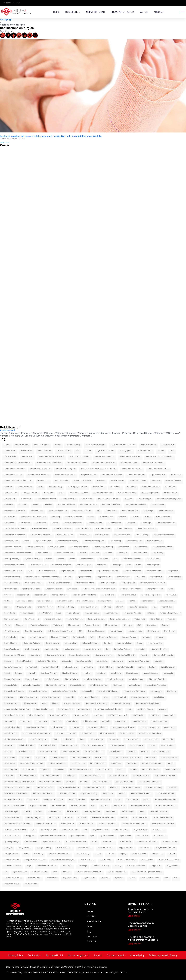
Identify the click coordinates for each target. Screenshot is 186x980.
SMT (85, 830)
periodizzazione (11, 733)
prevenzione (10, 763)
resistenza (172, 787)
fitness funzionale (24, 607)
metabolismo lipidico (38, 691)
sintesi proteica (67, 824)
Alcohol (161, 451)
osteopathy (169, 715)
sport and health (107, 836)
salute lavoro (119, 806)
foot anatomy (45, 613)
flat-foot (107, 607)
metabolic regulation (32, 685)
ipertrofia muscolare (13, 667)
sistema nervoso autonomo (134, 824)
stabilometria (108, 842)
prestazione (100, 757)
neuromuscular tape (43, 709)
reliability (114, 787)
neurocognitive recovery (96, 703)
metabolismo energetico (156, 685)
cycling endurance (33, 559)
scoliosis (39, 812)
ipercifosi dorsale (84, 661)
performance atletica (97, 727)
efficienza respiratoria (85, 583)
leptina (152, 667)
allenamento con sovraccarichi (160, 457)
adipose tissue (168, 445)
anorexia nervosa (25, 487)
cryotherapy (158, 553)
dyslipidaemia (156, 577)
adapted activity (73, 445)
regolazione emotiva (44, 787)
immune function (130, 637)
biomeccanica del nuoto (15, 511)
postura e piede (168, 745)
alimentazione (10, 457)
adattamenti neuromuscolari (123, 445)
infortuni (108, 643)
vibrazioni (105, 878)
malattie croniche (70, 673)
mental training (72, 679)
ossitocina (154, 715)
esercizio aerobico (60, 595)
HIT (81, 631)
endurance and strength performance (99, 589)
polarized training (27, 745)
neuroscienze (84, 709)
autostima (9, 505)
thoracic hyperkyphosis (169, 860)
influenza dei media (90, 643)
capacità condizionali (73, 523)
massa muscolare (151, 673)
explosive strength (85, 601)
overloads (57, 721)
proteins (133, 769)
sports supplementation (76, 842)
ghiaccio (171, 619)
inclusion (147, 637)
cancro (55, 523)
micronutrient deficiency (108, 691)
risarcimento (132, 800)
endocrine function (54, 589)
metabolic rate (11, 685)
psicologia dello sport (51, 775)
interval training (24, 661)
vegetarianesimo (70, 878)
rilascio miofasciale (77, 800)
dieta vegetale (153, 565)
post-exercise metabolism (93, 745)
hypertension (153, 631)
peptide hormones (159, 721)
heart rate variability (33, 631)
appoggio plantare (30, 493)
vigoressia (119, 878)
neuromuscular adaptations (147, 703)
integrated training (122, 649)
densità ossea (153, 559)
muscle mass (159, 697)
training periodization (136, 866)
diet (129, 565)
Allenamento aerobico (105, 457)
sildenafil (123, 818)
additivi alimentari (149, 445)
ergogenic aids (41, 595)
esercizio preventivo (128, 595)
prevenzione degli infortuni (32, 763)
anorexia (8, 487)
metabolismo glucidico (14, 691)
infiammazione (53, 643)
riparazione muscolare (100, 800)
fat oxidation (148, 601)
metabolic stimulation (55, 685)
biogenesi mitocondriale (136, 505)
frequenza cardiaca (133, 613)
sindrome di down (140, 818)
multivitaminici (120, 697)
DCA (115, 559)
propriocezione (29, 769)
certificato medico (65, 535)
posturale (132, 751)
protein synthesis (104, 769)
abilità (7, 445)
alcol (172, 451)
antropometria (11, 493)
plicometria (168, 739)
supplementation (127, 848)
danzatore (104, 559)
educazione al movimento (59, 583)
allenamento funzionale (40, 469)
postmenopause (136, 745)
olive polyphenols (36, 715)
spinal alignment (77, 836)
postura (152, 745)
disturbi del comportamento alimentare (43, 577)
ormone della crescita (59, 715)
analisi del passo (117, 481)
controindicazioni (155, 541)
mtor (106, 697)
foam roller (167, 607)
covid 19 (82, 553)
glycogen (128, 625)
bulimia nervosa (106, 517)
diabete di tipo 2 (84, 565)
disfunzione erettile (154, 571)
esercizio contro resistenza (85, 595)
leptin (141, 667)
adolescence (10, 451)
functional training (53, 619)
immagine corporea (108, 637)
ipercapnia (66, 661)
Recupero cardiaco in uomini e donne (141, 924)
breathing (56, 517)
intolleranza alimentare (46, 661)
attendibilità (26, 499)
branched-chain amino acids (34, 517)
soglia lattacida (141, 830)
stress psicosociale (106, 848)
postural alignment (25, 751)
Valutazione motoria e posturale (89, 872)
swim (26, 854)
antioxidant (132, 487)
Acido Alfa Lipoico (42, 445)
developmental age (38, 565)
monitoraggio (156, 691)
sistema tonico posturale (15, 830)
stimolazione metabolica (147, 842)
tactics (98, 854)
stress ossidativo (85, 848)
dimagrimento (86, 571)
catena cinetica (103, 529)
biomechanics (37, 511)
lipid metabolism (168, 667)
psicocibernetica (172, 769)
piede (55, 739)
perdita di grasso (58, 727)
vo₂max (132, 878)
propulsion (45, 769)
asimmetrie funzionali (103, 493)
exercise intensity (64, 601)
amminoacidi (43, 481)
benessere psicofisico (111, 505)
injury (140, 643)
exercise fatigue (45, 601)
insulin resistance (12, 649)
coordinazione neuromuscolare (18, 553)
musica (55, 703)
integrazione (35, 655)
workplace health (12, 884)
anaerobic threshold (83, 481)
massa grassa (132, 673)
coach (26, 541)
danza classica (87, 559)
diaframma (101, 565)
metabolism (118, 685)
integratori (141, 649)
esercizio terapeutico (151, 595)
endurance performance (131, 589)
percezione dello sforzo (35, 727)
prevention (151, 757)
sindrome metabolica (163, 818)
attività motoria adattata (109, 499)
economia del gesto (34, 583)
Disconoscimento (116, 955)
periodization (170, 727)
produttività (132, 763)
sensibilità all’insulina (159, 812)
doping (68, 577)
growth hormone (12, 631)
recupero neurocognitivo (149, 781)
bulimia (91, 517)
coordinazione (141, 547)
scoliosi (27, 812)
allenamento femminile (14, 469)
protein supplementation (81, 769)
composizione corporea (94, 541)
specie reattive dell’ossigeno (52, 836)
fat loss (120, 601)
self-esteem (111, 812)
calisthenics (25, 523)
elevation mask (11, 589)
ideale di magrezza (38, 637)
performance (76, 727)
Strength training (44, 848)
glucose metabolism (39, 625)
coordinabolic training (103, 547)
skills (33, 830)
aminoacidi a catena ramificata (18, 481)
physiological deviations (14, 739)
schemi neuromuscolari (166, 806)
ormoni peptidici (81, 715)
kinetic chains (106, 667)
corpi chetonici (43, 553)
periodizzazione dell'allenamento (37, 733)
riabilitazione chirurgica (141, 794)
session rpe (54, 818)
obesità (163, 709)
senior (142, 812)
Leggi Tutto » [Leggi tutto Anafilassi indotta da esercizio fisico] (135, 916)
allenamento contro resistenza (18, 463)
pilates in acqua (97, 739)
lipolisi (7, 673)
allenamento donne (129, 463)
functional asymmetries (170, 613)
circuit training (142, 535)
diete (30, 571)
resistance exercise (132, 787)
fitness (7, 607)
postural (8, 751)
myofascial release (72, 703)
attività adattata (69, 499)
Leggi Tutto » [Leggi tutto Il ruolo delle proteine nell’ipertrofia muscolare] (135, 944)
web (167, 878)
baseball (49, 505)
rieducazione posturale (54, 800)
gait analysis (140, 619)
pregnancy (41, 757)
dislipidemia (173, 571)
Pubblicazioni (7, 430)
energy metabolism (155, 589)
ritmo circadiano (78, 806)
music (44, 703)
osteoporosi (25, 721)
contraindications (134, 541)
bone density (10, 517)
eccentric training (12, 583)
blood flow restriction (58, 511)
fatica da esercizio (167, 601)
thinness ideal (147, 860)
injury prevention (155, 643)
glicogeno (20, 625)
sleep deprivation (48, 830)
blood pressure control (82, 511)
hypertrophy (170, 631)
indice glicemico (11, 643)
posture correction (161, 751)
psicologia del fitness (27, 775)
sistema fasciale (86, 824)
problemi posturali (98, 763)
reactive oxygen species (50, 781)
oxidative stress (90, 721)
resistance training (154, 787)
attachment (10, 499)
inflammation (71, 643)
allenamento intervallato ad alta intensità (99, 469)
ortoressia (98, 715)
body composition (130, 511)
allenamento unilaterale (65, 475)
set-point (68, 818)
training (118, 866)
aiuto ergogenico (145, 451)
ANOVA (40, 487)
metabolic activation (93, 679)
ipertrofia (159, 661)
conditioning (115, 541)
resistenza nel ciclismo (43, 794)
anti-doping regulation (78, 487)
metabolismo (134, 685)
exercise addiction (25, 601)
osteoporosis (41, 721)
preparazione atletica (81, 757)
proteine (121, 769)
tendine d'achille (12, 860)
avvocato (23, 505)
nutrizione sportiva (146, 709)
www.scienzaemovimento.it (46, 921)
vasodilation (52, 878)
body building (111, 511)
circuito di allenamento (164, 535)
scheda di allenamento (140, 806)
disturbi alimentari (12, 577)
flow (155, 607)
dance (49, 559)
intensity (8, 661)
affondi (88, 451)
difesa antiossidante (47, 571)
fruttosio (150, 613)
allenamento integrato (66, 469)
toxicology (82, 866)
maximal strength (33, 679)
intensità (145, 655)
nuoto (130, 709)
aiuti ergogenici (126, 451)
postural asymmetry (70, 751)
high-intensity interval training (61, 631)
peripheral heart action (66, 733)
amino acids (176, 475)
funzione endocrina (96, 619)
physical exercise (127, 733)
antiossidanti (116, 487)
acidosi (58, 445)
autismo (128, 499)
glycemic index (112, 625)
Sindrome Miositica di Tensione (17, 824)
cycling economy (12, 559)
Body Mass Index (166, 511)
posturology (25, 757)
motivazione (9, 697)
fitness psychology (66, 607)
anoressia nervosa (174, 481)
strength (8, 848)
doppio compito (104, 577)
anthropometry (56, 487)
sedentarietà (72, 812)
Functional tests (32, 619)
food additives (27, 613)
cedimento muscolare (146, 529)
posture (144, 751)
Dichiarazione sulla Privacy (163, 955)
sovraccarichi (159, 830)
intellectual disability (127, 655)
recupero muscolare (124, 781)
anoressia (156, 481)
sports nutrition (31, 842)
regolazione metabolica (69, 787)
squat (95, 842)
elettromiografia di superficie (153, 583)
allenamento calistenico (130, 457)
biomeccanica (158, 505)
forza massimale (111, 613)
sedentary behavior (92, 812)
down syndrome (123, 577)
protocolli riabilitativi (151, 769)
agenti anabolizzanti (105, 451)
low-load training (49, 673)
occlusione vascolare (14, 715)
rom (93, 806)
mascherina (116, 673)
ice (23, 637)
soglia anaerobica (100, 830)
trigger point (156, 866)
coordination (124, 547)
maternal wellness (12, 679)
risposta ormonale (38, 806)
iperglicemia (102, 661)
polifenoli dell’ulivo (47, 745)
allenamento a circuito (80, 457)
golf (139, 625)
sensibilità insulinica (13, 818)
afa (78, 451)
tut (6, 872)
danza (72, 559)
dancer (61, 559)
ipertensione (118, 661)
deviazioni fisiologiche (62, 565)
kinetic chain (89, 667)
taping (123, 854)
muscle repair (30, 703)
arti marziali (48, 493)
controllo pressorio (56, 547)
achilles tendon (22, 445)
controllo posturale (35, 547)
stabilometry (125, 842)
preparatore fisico (58, 757)
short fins (82, 818)
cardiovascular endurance (15, 529)
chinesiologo (84, 535)
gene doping (156, 619)
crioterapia (122, 553)
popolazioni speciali (69, 745)
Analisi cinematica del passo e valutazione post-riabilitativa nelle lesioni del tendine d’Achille (51, 136)
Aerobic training (64, 451)
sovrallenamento (12, 836)
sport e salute (143, 836)
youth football (31, 884)
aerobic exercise (44, 451)
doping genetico (84, 577)
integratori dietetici (159, 649)
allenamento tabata (13, 475)
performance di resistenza (123, 727)
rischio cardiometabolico (166, 800)
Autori (144, 12)
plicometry (9, 745)
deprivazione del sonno (14, 565)
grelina (165, 625)
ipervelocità (32, 667)
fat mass (133, 601)
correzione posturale (64, 553)
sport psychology (12, 842)
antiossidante (99, 487)
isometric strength (51, 667)
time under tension (13, 866)
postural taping (115, 751)
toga (29, 866)
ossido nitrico (138, 715)
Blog (89, 931)
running (104, 806)
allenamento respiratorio (158, 469)
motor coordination (28, 697)
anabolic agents (61, 481)
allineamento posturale (112, 475)
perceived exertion (12, 727)
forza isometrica (92, 613)
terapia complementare (35, 860)
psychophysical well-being (92, 775)
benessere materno (88, 505)
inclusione (160, 637)
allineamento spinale (136, 475)
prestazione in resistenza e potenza (126, 757)
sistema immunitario (108, 824)
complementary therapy (67, 541)
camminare (41, 523)
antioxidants (170, 487)
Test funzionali (106, 860)
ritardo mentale (59, 806)
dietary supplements (13, 571)
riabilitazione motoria (166, 794)
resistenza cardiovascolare (16, 794)
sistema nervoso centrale (163, 824)
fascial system (105, 601)
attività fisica (87, 499)
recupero (84, 781)
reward (122, 794)
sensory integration (35, 818)
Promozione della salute (152, 763)
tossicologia (67, 866)
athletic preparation (150, 493)
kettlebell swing (71, 667)
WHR (176, 878)
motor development (51, 697)
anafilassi (101, 481)
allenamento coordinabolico (49, 463)
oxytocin (106, 721)
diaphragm (117, 565)
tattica (172, 854)
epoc (171, 589)
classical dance (11, 541)
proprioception (11, 769)
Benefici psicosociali (66, 505)
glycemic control (92, 625)
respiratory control (67, 794)
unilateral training (40, 872)
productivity (116, 763)
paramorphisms (139, 721)
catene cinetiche (124, 529)
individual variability (32, 643)
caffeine (136, 517)
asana (61, 493)
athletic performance (127, 493)
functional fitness (12, 619)
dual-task (140, 577)
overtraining (72, 721)
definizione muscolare (132, 559)
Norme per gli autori (122, 12)
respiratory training (89, 794)
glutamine (58, 625)
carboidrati (131, 523)
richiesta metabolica (13, 800)
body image (148, 511)
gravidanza (152, 625)
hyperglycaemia (135, 631)
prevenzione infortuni (57, 763)
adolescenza (26, 451)
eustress (8, 601)
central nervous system (15, 535)
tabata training (82, 854)
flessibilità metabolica (138, 607)
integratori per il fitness (14, 655)
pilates (82, 739)
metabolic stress (77, 685)
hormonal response (96, 631)
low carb (32, 673)
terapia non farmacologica (63, 860)
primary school (78, 763)
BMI (98, 511)
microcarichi (87, 691)
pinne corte (114, 739)
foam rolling (10, 613)
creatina (95, 553)
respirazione (108, 794)
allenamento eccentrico (153, 463)
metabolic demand (115, 679)
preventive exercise (169, 757)
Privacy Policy (16, 955)
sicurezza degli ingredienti (103, 818)
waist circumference (150, 878)
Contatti (91, 941)
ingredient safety (124, 643)
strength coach (24, 848)
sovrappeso (30, 836)
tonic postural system (46, 866)
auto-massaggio (144, 499)
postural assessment (47, 751)
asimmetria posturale (79, 493)
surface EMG (145, 848)
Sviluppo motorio (11, 854)
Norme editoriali (95, 12)
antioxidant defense (151, 487)
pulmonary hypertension (165, 775)
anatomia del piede (138, 481)
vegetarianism (89, 878)
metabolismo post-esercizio (64, 691)
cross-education (140, 553)
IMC (92, 637)
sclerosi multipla (11, 812)
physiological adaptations (150, 733)
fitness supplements (88, 607)
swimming (39, 854)
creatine (108, 553)
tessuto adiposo (87, 860)
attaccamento (170, 493)
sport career (126, 836)
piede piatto (68, 739)
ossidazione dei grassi (117, 715)
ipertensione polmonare (139, 661)
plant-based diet (132, 739)
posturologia (10, 757)
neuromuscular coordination (17, 709)
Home (56, 12)
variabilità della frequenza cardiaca (147, 872)
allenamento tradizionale (38, 475)
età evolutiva (171, 595)
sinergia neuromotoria (46, 824)
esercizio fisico (108, 595)
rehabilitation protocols (94, 787)
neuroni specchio (65, 709)
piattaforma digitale (39, 739)
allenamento (28, 457)
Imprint (98, 955)
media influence (53, 679)
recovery (70, 781)
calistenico (9, 523)
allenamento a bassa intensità (52, 457)
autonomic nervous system (169, 499)
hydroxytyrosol (116, 631)
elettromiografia (128, 583)
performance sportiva (149, 727)
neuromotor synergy (121, 703)
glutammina (73, 625)
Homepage (6, 20)
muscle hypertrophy (140, 697)
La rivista (91, 916)
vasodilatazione (34, 878)
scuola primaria (55, 812)
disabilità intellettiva (132, 571)
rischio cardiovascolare (14, 806)
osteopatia (9, 721)
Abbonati (159, 12)
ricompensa (33, 800)
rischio (146, 800)
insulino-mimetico (71, 649)
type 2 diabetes (20, 872)
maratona (101, 673)
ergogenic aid (23, 595)
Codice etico (73, 12)
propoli (171, 763)
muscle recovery (12, 703)
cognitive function (43, 541)
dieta (139, 565)
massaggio (168, 673)
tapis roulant (157, 854)
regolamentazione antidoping (17, 787)
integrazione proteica (55, 655)
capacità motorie (95, 523)
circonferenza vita (122, 535)
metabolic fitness (136, 679)
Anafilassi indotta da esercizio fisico (140, 911)
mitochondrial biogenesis (134, 691)
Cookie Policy (137, 955)
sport (92, 836)
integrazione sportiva (104, 655)
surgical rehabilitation (165, 848)
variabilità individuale (13, 878)
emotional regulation (31, 589)
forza (59, 613)
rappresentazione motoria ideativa (19, 781)
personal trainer (88, 733)
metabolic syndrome (99, 685)
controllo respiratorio (79, 547)
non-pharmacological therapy (108, 709)
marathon (87, 673)
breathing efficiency (74, 517)
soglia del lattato (121, 830)
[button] (3, 35)
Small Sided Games (70, 830)
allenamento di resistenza (104, 463)
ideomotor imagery (59, 637)
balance (36, 505)
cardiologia (146, 523)
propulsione (60, 769)
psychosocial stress (141, 775)
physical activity (107, 733)
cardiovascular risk (40, 529)
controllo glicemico (13, 547)
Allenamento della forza (77, 463)
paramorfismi (121, 721)
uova (55, 872)
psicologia (9, 775)
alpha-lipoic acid (158, 475)
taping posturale (139, 854)
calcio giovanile (163, 517)
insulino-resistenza (93, 649)
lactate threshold (125, 667)
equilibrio (8, 595)
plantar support (151, 739)
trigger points (173, 866)
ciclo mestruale (102, 535)
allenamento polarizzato (132, 469)
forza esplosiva (73, 613)
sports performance (52, 842)
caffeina (123, 517)
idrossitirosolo (79, 637)
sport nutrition (160, 836)
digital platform (68, 571)
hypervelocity (10, 637)
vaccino (67, 872)
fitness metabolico (45, 607)
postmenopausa (117, 745)
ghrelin (7, 625)
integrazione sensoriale (79, 655)
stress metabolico (65, 848)
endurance (72, 589)
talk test (111, 854)
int (107, 649)
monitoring (172, 691)
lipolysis (19, 673)
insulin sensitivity (32, 649)
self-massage (128, 812)
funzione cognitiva (75, 619)
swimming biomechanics (59, 854)
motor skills (70, 697)
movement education (89, 697)
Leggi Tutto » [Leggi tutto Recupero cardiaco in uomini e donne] (135, 930)
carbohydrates (114, 523)
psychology (70, 775)
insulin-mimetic (51, 649)
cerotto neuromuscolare (41, 535)
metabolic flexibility (157, 679)
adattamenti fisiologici (96, 445)
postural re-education (94, 751)
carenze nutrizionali (62, 529)
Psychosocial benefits (118, 775)
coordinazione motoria (163, 547)
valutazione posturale (117, 872)
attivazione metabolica (46, 499)
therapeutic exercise (127, 860)
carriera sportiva (84, 529)
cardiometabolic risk (166, 523)
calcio (148, 517)
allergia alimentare (89, 475)
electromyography (108, 583)
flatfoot (120, 607)
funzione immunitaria (119, 619)
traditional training (101, 866)
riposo (118, 800)
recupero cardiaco (102, 781)
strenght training (170, 842)
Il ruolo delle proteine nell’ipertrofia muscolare (143, 938)
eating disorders (175, 577)
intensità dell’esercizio (164, 655)
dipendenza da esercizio (108, 571)
